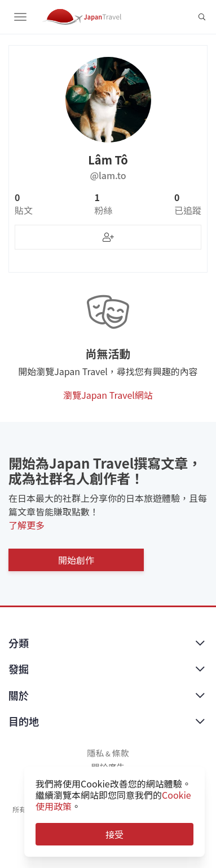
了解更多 (27, 525)
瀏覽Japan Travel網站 (108, 395)
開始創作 (76, 560)
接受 (114, 834)
